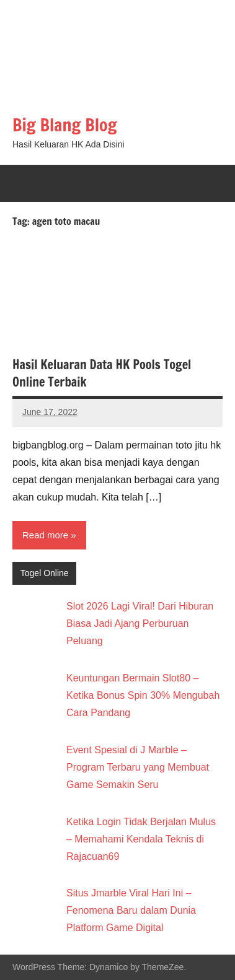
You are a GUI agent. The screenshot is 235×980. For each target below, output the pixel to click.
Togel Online (45, 573)
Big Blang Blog (65, 125)
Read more (45, 535)
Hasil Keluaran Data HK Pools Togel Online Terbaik (102, 373)
